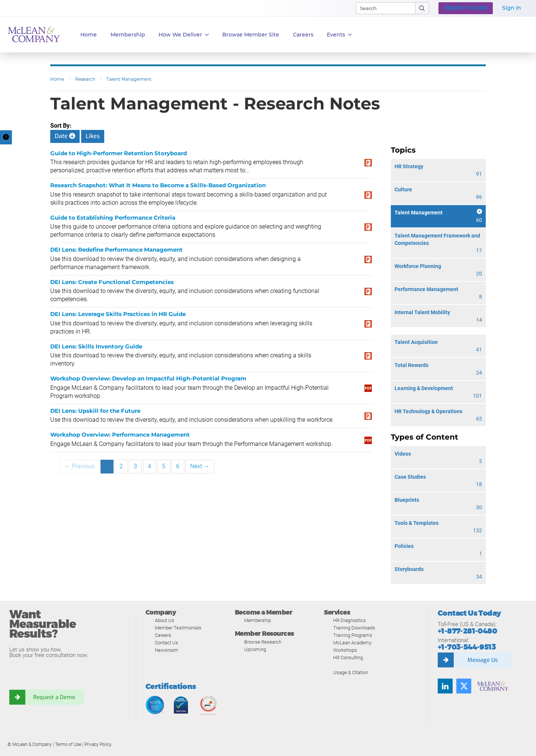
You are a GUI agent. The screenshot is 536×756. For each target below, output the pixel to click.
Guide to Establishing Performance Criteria (113, 218)
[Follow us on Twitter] (464, 686)
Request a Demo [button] (466, 8)
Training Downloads (354, 628)
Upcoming (255, 649)
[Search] (382, 8)
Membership (128, 35)
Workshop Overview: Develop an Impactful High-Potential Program (148, 378)
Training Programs (353, 635)
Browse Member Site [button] (251, 35)
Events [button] (339, 35)
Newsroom (167, 650)
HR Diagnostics (350, 620)
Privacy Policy (98, 744)
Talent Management (129, 79)
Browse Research (263, 642)
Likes (93, 136)
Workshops (345, 650)
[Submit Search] (422, 8)
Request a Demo (54, 697)
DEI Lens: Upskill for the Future (95, 411)
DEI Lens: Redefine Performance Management (117, 250)
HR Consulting (348, 658)
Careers (163, 635)
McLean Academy (352, 643)
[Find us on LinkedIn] (445, 686)
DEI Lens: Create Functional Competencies (112, 282)
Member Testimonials (178, 628)
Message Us (482, 660)
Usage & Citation (351, 672)
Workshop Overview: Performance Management (120, 435)
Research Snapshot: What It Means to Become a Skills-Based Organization (158, 185)
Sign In (512, 8)
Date (65, 136)
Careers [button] (303, 35)
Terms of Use (68, 744)
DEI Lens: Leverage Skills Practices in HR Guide (118, 314)
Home (89, 35)
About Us (165, 620)
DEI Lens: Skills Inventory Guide (96, 346)
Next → (200, 466)
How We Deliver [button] (184, 35)
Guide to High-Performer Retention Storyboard (119, 153)
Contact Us (167, 643)
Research (85, 79)
